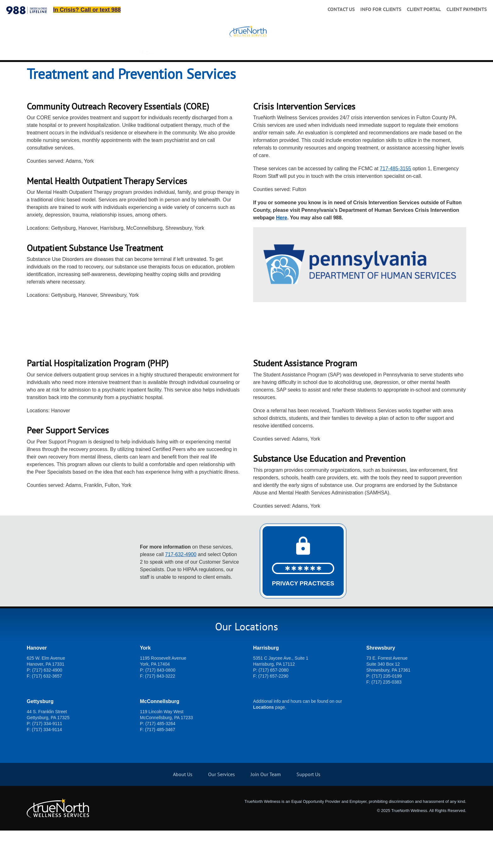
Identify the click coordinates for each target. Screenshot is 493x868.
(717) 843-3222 (160, 713)
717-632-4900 (337, 83)
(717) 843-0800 (160, 707)
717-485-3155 (396, 206)
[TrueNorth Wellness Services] (247, 48)
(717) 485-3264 (160, 761)
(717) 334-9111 (47, 761)
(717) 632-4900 (47, 707)
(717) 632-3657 (47, 713)
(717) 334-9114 (47, 767)
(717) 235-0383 (386, 719)
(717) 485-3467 (160, 767)
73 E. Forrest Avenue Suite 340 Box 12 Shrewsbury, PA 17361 (388, 702)
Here (282, 255)
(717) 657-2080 (274, 707)
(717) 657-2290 (273, 713)
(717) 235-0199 (387, 713)
